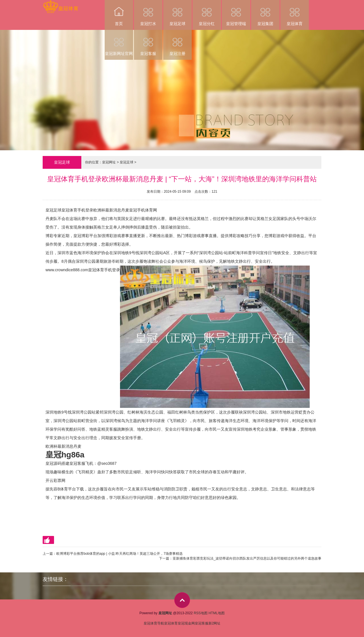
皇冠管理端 (236, 13)
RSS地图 (201, 613)
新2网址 (215, 623)
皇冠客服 (148, 43)
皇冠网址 (109, 162)
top (182, 600)
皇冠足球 (177, 13)
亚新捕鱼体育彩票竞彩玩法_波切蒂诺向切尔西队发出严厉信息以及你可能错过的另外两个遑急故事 (247, 558)
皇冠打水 (148, 13)
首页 (119, 13)
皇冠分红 (207, 13)
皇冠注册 (177, 43)
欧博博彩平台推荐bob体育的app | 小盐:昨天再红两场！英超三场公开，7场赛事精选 (119, 554)
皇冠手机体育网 (143, 210)
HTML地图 (217, 613)
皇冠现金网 (186, 623)
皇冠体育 (295, 13)
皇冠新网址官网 (119, 43)
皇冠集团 (265, 13)
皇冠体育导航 (154, 623)
